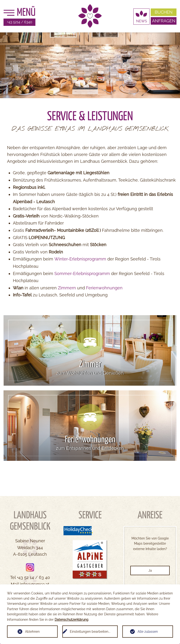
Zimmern (67, 288)
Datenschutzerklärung (71, 620)
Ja (150, 570)
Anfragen (164, 21)
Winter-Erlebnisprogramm (80, 259)
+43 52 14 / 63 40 (33, 577)
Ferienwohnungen (104, 288)
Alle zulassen (148, 632)
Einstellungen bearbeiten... (90, 632)
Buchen (164, 12)
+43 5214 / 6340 (20, 22)
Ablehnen (32, 632)
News (142, 21)
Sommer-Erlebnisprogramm (82, 274)
